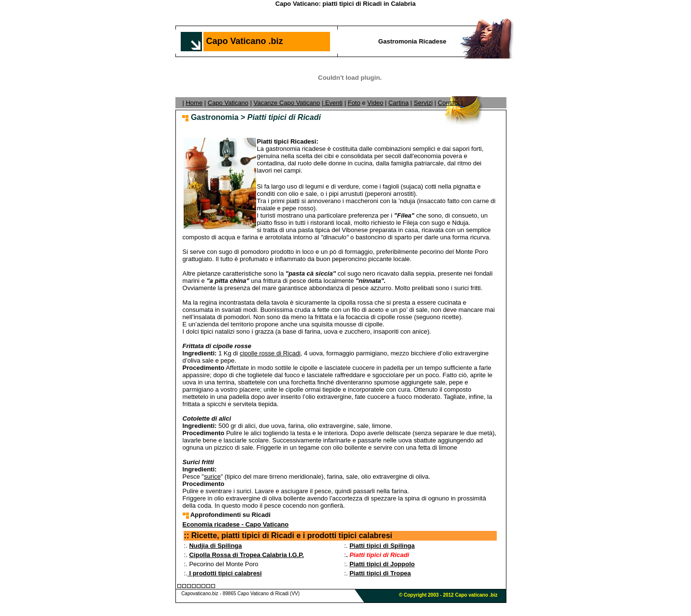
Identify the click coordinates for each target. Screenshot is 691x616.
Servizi (423, 103)
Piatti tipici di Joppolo (382, 564)
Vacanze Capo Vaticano (287, 103)
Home (194, 103)
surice (212, 477)
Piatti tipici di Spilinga (382, 546)
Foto (354, 103)
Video (375, 103)
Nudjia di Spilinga (215, 546)
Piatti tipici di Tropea (380, 573)
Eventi (333, 103)
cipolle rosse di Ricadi (270, 353)
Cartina (399, 103)
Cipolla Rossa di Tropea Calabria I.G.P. (246, 555)
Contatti (449, 103)
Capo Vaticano (228, 103)
